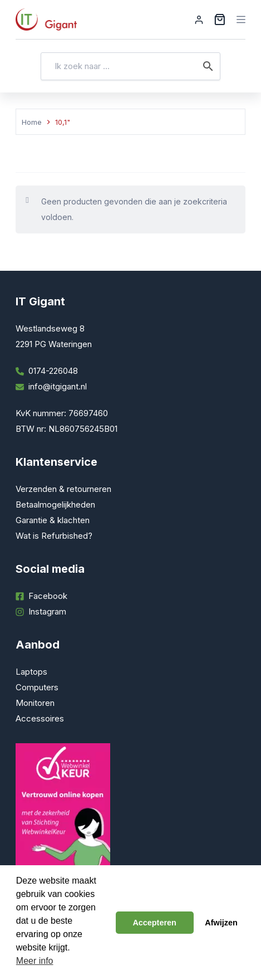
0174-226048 (53, 371)
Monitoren (35, 703)
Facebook (48, 596)
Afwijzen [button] (221, 923)
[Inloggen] (199, 20)
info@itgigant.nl (58, 386)
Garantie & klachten (53, 520)
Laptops (31, 672)
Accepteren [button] (154, 923)
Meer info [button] (35, 961)
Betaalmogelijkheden (55, 504)
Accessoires (40, 718)
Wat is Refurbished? (54, 536)
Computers (37, 687)
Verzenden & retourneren (63, 489)
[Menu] (241, 19)
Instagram (47, 611)
